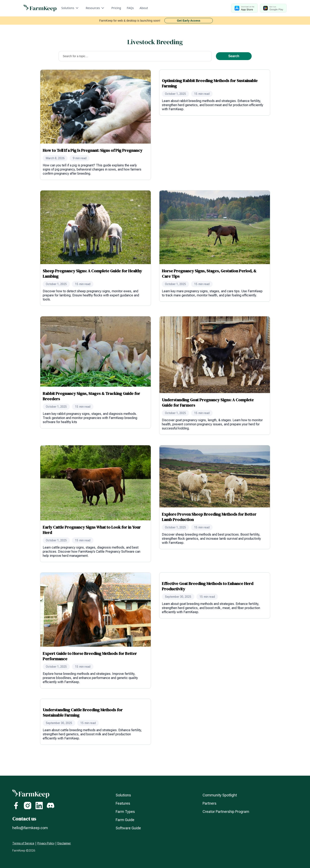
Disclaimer (64, 843)
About (144, 8)
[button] (70, 8)
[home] (40, 8)
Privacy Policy (46, 843)
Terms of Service (23, 843)
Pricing (116, 8)
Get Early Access (189, 21)
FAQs (130, 8)
